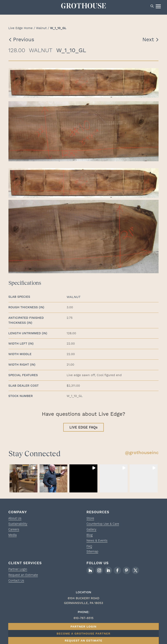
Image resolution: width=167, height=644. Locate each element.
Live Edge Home (21, 29)
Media (13, 536)
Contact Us (17, 582)
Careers (14, 531)
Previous (24, 40)
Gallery (92, 531)
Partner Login (18, 570)
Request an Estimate (24, 576)
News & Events (97, 542)
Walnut (41, 29)
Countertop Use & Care (103, 525)
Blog (90, 536)
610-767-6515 (83, 619)
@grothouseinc (142, 454)
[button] (23, 480)
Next (148, 40)
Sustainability (18, 525)
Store (90, 519)
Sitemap (93, 552)
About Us (15, 519)
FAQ (89, 547)
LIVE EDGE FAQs (83, 428)
